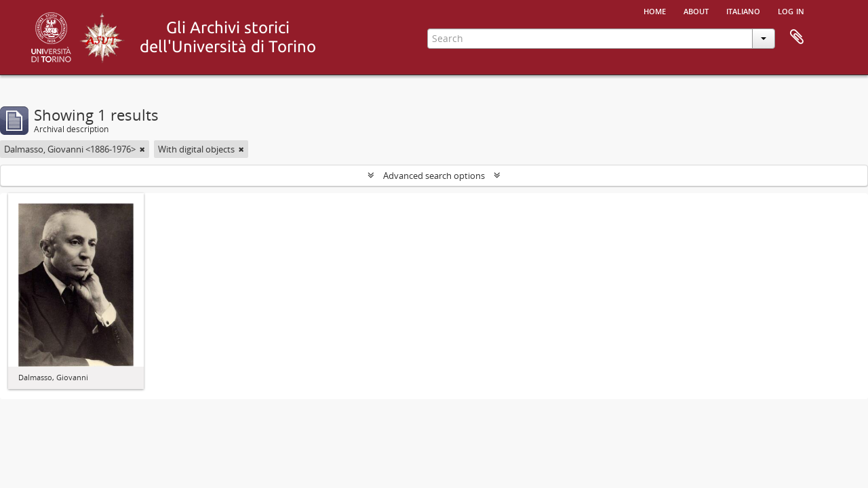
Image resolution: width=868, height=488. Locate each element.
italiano (743, 10)
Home (655, 10)
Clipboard (797, 37)
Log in (791, 10)
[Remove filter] (142, 149)
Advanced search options (434, 176)
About (696, 10)
